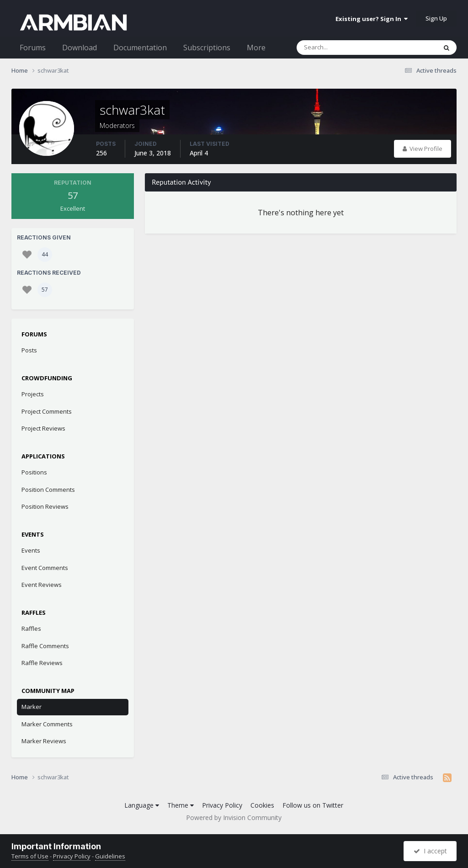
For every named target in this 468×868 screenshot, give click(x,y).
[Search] (343, 48)
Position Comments (48, 490)
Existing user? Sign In (372, 19)
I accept (430, 851)
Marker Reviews (44, 741)
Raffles (31, 628)
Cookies (262, 805)
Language (142, 805)
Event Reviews (42, 585)
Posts (29, 350)
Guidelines (110, 856)
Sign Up (436, 18)
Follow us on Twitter (313, 805)
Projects (33, 394)
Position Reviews (45, 506)
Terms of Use (30, 856)
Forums (33, 48)
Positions (34, 472)
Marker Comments (47, 724)
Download (80, 48)
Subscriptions (207, 48)
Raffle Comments (45, 646)
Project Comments (47, 411)
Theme (181, 805)
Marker (32, 707)
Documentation (140, 48)
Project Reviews (43, 428)
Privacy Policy (222, 805)
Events (31, 550)
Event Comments (45, 568)
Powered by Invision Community (234, 817)
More (256, 48)
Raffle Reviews (42, 663)
